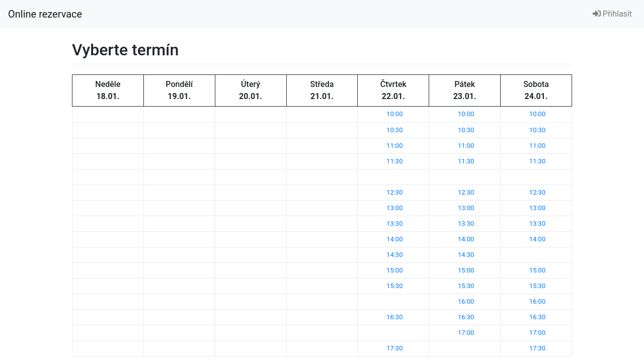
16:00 (466, 301)
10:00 (394, 114)
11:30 (394, 161)
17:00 (466, 333)
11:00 (394, 146)
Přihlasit (612, 14)
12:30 (394, 192)
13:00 (394, 208)
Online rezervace (45, 14)
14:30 (394, 255)
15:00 (394, 270)
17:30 (394, 348)
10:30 (394, 130)
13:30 (394, 223)
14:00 (394, 239)
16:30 (394, 317)
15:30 (394, 286)
